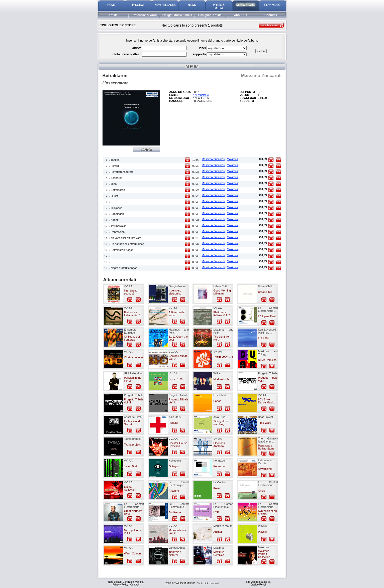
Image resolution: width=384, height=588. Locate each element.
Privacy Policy (120, 585)
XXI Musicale (201, 95)
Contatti (135, 585)
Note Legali (114, 582)
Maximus (232, 159)
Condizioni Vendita (133, 582)
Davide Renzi (258, 585)
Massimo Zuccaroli (213, 159)
